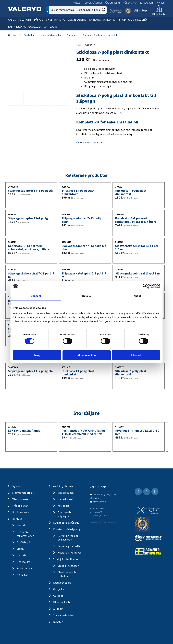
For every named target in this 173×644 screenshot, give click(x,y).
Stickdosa (72, 35)
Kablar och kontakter (51, 35)
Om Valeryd (23, 542)
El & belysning (77, 20)
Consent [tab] (36, 296)
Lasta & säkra (17, 27)
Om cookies (23, 562)
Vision (20, 549)
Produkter (29, 35)
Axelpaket (63, 506)
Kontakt (161, 3)
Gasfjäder (35, 27)
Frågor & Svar (130, 3)
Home (15, 35)
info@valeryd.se (99, 502)
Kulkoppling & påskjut (66, 523)
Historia (21, 555)
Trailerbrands (25, 568)
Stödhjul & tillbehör (134, 20)
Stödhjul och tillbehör (66, 559)
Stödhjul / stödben (68, 566)
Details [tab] (86, 296)
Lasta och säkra (62, 583)
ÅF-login (58, 609)
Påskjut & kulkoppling (50, 20)
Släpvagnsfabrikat (93, 3)
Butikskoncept (147, 3)
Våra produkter (112, 3)
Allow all (136, 355)
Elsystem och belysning (67, 529)
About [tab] (137, 296)
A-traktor (22, 575)
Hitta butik (159, 14)
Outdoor (58, 596)
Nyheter (77, 3)
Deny (37, 355)
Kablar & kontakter (103, 20)
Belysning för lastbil (69, 546)
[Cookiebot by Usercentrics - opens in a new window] (145, 286)
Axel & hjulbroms (20, 20)
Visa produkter (66, 493)
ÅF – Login (51, 27)
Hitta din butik (62, 602)
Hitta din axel (65, 499)
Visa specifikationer (89, 142)
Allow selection (86, 355)
